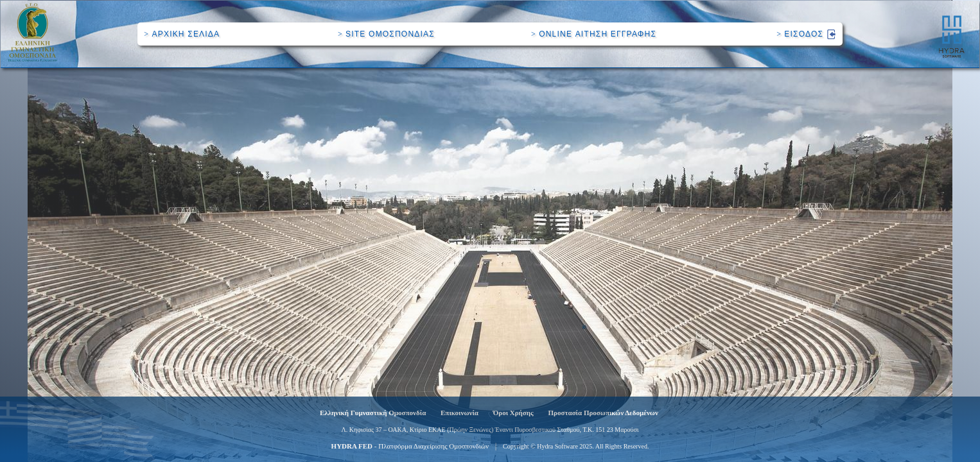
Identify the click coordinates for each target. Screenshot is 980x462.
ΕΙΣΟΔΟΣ (806, 34)
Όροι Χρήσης (513, 413)
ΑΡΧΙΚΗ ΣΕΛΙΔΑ (182, 34)
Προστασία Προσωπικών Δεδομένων (603, 413)
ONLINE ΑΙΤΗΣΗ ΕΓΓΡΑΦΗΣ (594, 34)
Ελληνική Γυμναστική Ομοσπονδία (373, 413)
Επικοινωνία (459, 413)
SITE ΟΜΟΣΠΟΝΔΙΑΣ (386, 34)
